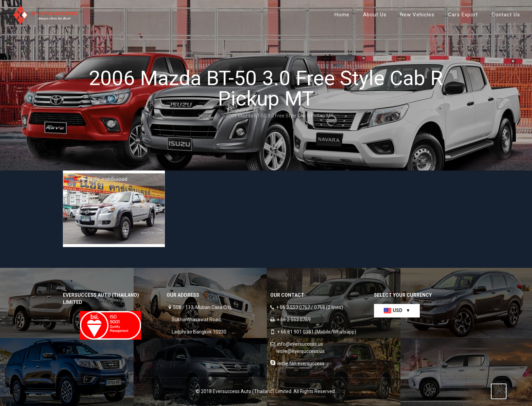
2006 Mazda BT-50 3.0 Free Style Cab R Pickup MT (280, 116)
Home (205, 116)
